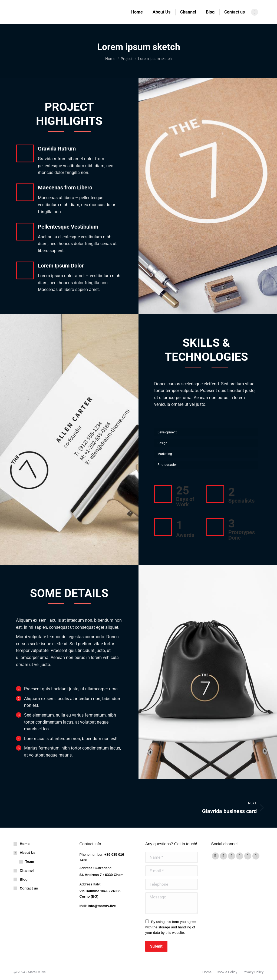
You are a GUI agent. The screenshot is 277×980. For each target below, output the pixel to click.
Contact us (29, 888)
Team (30, 862)
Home (25, 844)
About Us (25, 853)
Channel (27, 870)
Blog (24, 879)
